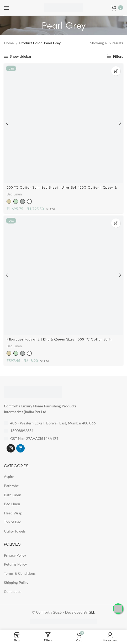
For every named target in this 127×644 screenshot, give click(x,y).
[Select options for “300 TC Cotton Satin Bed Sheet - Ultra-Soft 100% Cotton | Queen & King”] (116, 71)
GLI (91, 612)
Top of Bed (13, 522)
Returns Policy (15, 564)
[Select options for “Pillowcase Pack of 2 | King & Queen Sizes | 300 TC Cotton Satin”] (116, 223)
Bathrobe (11, 486)
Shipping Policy (16, 582)
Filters (118, 56)
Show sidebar (21, 56)
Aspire (9, 477)
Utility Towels (15, 531)
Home (9, 43)
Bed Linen (14, 194)
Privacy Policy (15, 555)
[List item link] (63, 431)
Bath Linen (13, 495)
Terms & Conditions (20, 573)
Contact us (13, 591)
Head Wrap (13, 513)
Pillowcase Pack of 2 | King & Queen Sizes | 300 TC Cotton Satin (59, 339)
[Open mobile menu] (7, 8)
